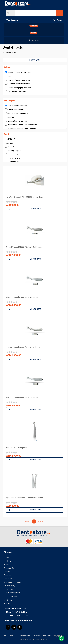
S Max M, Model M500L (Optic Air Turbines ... (24, 347)
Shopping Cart (9, 568)
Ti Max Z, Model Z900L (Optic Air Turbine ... (23, 297)
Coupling (11, 117)
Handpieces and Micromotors (19, 72)
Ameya (10, 143)
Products (7, 561)
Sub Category (9, 101)
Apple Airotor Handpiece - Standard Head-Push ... (25, 498)
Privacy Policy (9, 586)
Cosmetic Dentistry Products (19, 84)
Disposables (12, 95)
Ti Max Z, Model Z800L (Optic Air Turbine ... (23, 397)
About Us (7, 575)
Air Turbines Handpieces (17, 106)
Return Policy (9, 589)
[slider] (12, 202)
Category (8, 67)
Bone (9, 76)
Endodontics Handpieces (17, 121)
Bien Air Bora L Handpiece (16, 448)
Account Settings (11, 596)
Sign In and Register (12, 593)
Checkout (8, 572)
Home (6, 557)
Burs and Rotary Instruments (19, 80)
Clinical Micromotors (16, 110)
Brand (6, 134)
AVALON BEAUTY (14, 158)
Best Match (35, 60)
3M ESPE (11, 139)
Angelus (11, 147)
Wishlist (7, 603)
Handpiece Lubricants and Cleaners (22, 129)
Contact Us (8, 579)
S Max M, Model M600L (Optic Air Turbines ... (24, 247)
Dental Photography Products (19, 88)
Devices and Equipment (17, 91)
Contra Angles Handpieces (18, 113)
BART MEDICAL (14, 162)
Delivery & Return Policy (42, 636)
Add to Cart (25, 209)
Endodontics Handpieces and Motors (22, 125)
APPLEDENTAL (13, 154)
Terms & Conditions (10, 636)
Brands (7, 564)
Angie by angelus (14, 151)
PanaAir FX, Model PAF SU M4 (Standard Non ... (25, 197)
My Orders (8, 600)
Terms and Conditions (13, 582)
